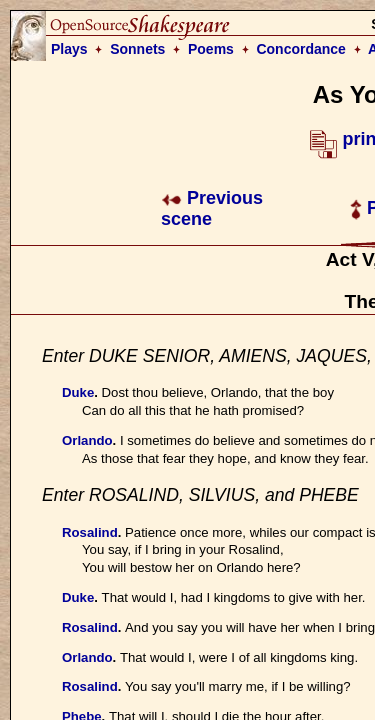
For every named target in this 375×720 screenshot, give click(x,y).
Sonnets (137, 49)
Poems (211, 49)
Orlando (87, 440)
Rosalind (90, 532)
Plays (69, 49)
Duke (78, 392)
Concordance (300, 49)
